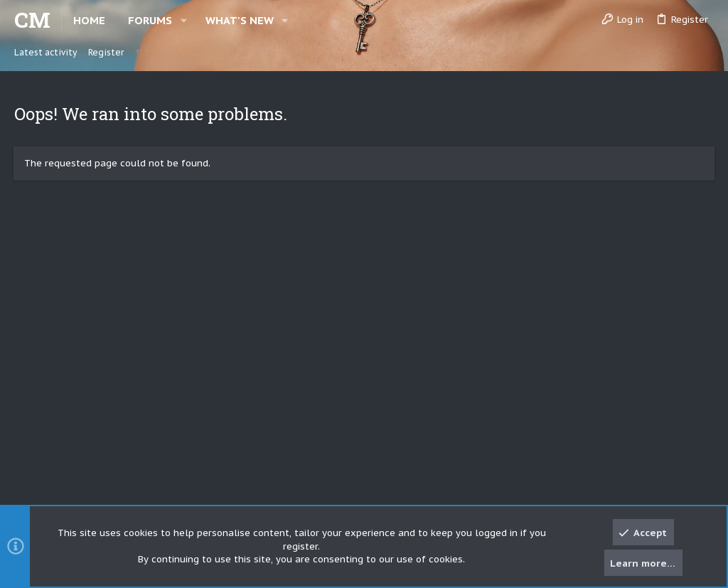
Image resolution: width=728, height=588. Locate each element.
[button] (184, 20)
